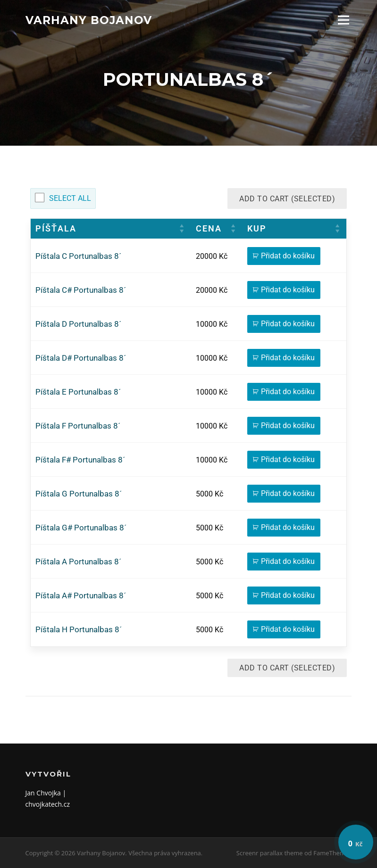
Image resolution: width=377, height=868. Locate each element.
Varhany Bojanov (89, 20)
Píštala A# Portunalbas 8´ (81, 596)
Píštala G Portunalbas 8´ (79, 494)
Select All (70, 198)
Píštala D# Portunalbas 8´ (81, 358)
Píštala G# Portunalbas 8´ (81, 528)
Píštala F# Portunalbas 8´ (80, 460)
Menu (343, 20)
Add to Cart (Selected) (287, 199)
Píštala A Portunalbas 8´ (78, 562)
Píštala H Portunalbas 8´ (79, 630)
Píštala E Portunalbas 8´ (78, 392)
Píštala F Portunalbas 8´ (78, 426)
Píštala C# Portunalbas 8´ (81, 290)
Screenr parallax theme (270, 853)
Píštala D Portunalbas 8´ (78, 324)
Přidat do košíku (288, 256)
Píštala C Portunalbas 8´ (78, 256)
